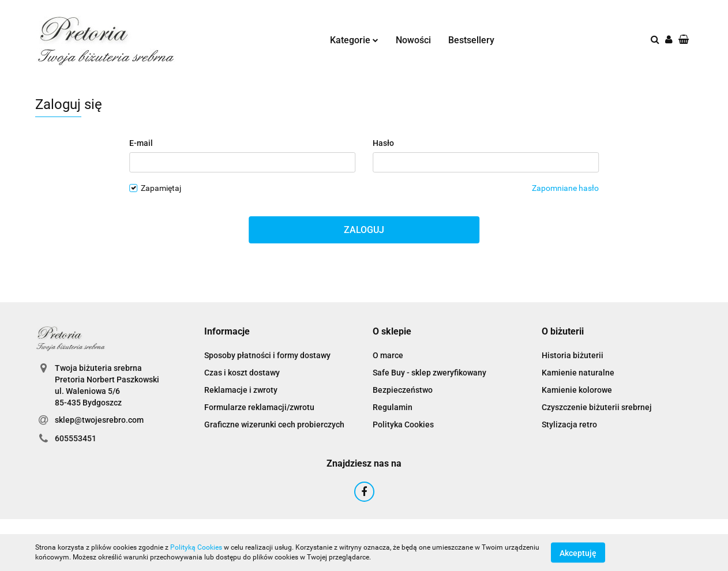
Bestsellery (471, 40)
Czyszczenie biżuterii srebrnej (597, 407)
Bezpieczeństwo (403, 390)
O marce (388, 355)
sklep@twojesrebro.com (99, 420)
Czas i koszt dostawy (242, 373)
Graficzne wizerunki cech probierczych (274, 425)
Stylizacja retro (569, 425)
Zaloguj (364, 230)
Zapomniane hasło (565, 188)
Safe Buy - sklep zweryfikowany (429, 373)
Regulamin (393, 407)
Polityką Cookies (196, 547)
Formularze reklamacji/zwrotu (259, 407)
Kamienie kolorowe (577, 390)
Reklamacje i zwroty (241, 390)
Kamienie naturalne (578, 373)
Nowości (413, 40)
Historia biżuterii (573, 355)
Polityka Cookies (403, 425)
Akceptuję (578, 553)
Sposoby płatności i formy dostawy (267, 355)
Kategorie (354, 40)
